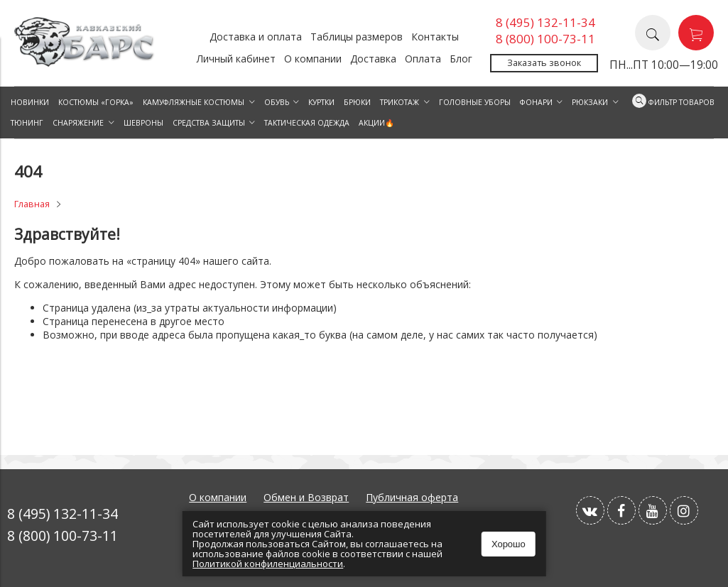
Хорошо (509, 544)
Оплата (423, 59)
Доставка (373, 59)
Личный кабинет (236, 59)
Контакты (435, 37)
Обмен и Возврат (306, 497)
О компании (313, 59)
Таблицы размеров (357, 37)
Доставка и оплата (256, 37)
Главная (32, 204)
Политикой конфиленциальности (268, 564)
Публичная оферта (412, 497)
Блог (461, 59)
